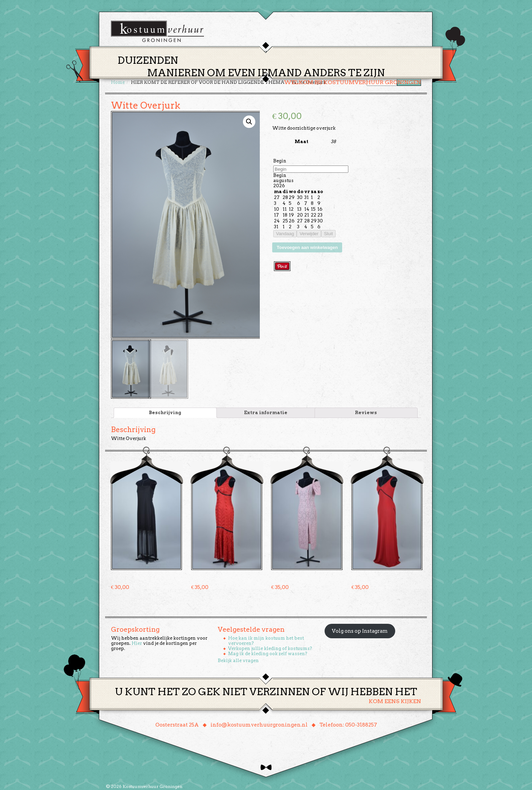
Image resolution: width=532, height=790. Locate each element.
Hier (137, 643)
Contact (362, 53)
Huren (270, 53)
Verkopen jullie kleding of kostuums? (270, 648)
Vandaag (285, 234)
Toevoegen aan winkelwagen (307, 247)
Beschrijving (165, 412)
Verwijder (309, 234)
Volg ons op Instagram (360, 630)
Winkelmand (401, 53)
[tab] (165, 412)
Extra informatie (266, 412)
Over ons (330, 53)
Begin (280, 161)
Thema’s (242, 53)
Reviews (366, 412)
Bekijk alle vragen (238, 660)
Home (215, 53)
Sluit (328, 234)
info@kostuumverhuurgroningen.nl (259, 724)
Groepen (298, 53)
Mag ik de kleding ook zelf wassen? (268, 653)
